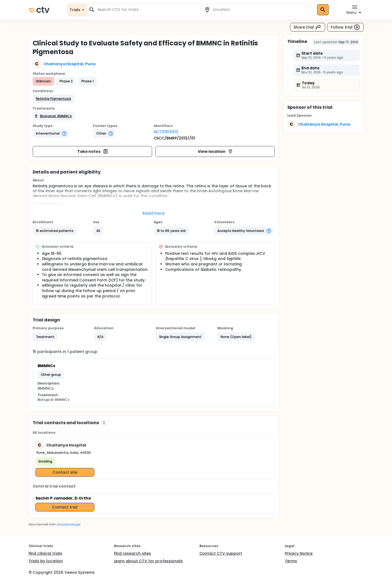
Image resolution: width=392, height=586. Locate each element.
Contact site (65, 472)
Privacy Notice (299, 553)
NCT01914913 (166, 132)
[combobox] (147, 10)
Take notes (93, 151)
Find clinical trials (45, 553)
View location (216, 151)
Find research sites (132, 553)
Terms (291, 561)
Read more (154, 213)
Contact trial (65, 507)
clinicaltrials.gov (69, 524)
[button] (53, 99)
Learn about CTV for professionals (148, 561)
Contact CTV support (221, 553)
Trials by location (46, 561)
